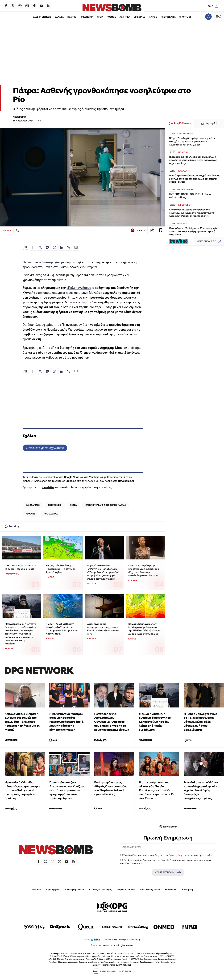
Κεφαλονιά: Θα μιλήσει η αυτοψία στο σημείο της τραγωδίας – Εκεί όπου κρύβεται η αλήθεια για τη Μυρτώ (22, 722)
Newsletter (48, 487)
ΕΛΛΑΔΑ (59, 17)
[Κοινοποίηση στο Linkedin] (62, 247)
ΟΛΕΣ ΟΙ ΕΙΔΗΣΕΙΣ (42, 17)
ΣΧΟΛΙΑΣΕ (138, 230)
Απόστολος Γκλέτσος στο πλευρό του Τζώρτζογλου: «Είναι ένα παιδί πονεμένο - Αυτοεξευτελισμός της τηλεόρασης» (192, 213)
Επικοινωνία (171, 890)
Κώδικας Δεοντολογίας (101, 890)
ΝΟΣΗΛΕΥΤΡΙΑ (51, 514)
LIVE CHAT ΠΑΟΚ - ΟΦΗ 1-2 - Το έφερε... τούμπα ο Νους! (20, 567)
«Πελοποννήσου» (79, 288)
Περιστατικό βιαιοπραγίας (41, 262)
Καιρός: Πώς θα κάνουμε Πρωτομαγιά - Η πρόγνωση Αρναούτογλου (61, 569)
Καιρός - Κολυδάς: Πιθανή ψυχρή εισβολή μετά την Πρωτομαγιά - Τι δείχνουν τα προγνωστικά (61, 629)
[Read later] (161, 230)
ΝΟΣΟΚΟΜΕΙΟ (55, 505)
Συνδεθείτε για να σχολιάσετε (45, 448)
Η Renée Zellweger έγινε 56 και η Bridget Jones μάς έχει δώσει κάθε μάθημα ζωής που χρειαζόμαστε (200, 722)
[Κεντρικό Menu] (219, 17)
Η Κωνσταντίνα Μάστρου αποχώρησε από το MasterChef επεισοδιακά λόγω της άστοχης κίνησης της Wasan (66, 722)
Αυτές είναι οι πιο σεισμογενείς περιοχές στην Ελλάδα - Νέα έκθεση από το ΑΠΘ (103, 629)
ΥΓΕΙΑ (100, 17)
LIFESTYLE (140, 17)
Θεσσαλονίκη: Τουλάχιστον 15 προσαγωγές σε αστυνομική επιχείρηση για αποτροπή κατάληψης (193, 231)
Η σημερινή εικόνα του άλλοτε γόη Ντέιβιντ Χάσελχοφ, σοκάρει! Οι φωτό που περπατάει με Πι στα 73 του (157, 790)
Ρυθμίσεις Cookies (126, 890)
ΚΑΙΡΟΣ (153, 17)
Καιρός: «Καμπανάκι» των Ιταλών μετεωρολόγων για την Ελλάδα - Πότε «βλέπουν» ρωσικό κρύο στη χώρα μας (144, 629)
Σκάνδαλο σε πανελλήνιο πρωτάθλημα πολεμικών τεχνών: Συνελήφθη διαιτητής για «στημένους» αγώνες (201, 790)
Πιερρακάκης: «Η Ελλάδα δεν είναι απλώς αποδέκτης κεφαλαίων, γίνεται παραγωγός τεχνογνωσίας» (193, 160)
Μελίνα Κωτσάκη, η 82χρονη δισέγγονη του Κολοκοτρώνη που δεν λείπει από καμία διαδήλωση (155, 722)
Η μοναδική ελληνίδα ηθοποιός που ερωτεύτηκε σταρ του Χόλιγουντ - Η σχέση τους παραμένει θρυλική (22, 790)
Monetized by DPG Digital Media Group (123, 940)
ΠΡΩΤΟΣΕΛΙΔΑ (168, 17)
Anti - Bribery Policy (150, 890)
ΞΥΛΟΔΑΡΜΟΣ (33, 505)
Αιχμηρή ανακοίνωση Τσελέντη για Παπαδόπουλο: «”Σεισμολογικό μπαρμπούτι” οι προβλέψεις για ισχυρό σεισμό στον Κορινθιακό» (103, 572)
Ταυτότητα (36, 890)
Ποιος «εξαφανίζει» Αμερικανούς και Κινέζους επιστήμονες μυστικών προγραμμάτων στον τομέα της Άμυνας (67, 790)
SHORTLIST (185, 17)
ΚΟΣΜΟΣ (111, 17)
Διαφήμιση (187, 890)
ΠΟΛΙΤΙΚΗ (72, 17)
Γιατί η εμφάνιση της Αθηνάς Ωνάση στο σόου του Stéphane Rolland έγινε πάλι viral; (111, 788)
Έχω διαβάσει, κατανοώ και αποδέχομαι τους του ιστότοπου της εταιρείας (168, 855)
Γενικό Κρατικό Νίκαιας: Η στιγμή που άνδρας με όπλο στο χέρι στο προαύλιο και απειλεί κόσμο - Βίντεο (194, 179)
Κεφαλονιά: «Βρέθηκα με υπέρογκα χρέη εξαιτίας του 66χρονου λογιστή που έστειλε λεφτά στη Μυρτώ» (144, 570)
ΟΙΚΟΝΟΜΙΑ (87, 17)
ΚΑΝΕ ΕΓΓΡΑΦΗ (168, 873)
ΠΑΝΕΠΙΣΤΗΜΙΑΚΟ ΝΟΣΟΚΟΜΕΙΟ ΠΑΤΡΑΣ (106, 505)
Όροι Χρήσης (53, 890)
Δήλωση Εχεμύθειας (74, 890)
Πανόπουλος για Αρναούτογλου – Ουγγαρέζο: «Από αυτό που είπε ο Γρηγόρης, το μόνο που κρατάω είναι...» (112, 722)
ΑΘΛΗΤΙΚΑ (125, 17)
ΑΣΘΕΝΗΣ (30, 514)
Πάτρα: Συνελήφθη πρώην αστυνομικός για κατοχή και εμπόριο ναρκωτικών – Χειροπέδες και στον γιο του (193, 141)
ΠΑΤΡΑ (73, 505)
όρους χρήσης (176, 855)
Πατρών (91, 267)
